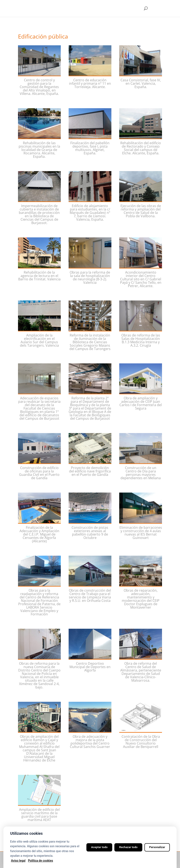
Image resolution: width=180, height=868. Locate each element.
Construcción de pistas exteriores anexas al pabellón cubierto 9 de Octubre (90, 533)
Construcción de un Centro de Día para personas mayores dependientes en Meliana (141, 473)
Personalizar (156, 847)
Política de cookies (40, 861)
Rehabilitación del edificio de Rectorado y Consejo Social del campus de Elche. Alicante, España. (141, 148)
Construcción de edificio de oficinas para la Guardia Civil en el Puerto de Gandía (39, 473)
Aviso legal (18, 861)
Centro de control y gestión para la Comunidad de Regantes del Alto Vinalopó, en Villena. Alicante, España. (39, 87)
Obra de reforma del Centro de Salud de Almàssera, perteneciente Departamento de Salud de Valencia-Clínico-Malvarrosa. (141, 672)
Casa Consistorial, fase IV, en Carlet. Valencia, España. (141, 83)
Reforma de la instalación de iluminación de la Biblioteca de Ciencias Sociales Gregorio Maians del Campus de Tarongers (90, 342)
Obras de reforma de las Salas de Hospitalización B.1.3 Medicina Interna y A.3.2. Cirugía (141, 340)
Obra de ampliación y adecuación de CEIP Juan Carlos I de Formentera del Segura (141, 403)
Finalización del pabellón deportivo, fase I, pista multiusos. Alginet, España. (90, 148)
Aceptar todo (94, 847)
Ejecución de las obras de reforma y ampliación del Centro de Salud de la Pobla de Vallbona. (141, 211)
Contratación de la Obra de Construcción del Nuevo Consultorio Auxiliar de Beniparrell (141, 742)
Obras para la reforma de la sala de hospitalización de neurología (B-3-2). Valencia (90, 277)
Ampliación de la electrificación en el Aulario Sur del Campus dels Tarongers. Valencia (39, 340)
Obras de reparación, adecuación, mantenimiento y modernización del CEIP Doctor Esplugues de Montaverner (141, 599)
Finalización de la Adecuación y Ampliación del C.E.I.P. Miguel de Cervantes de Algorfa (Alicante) (39, 534)
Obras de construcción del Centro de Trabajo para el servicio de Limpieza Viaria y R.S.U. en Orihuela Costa (90, 595)
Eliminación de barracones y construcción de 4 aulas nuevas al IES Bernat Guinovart (141, 533)
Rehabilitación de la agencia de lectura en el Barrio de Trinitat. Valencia (39, 276)
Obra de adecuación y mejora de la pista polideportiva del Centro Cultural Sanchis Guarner (90, 742)
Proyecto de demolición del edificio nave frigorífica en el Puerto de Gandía (90, 471)
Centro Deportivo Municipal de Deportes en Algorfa (90, 667)
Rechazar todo (125, 847)
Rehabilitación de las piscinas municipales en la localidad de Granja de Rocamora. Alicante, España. (39, 150)
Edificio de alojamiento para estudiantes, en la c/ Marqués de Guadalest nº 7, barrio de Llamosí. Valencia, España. (90, 213)
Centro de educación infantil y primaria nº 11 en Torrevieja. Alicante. (90, 83)
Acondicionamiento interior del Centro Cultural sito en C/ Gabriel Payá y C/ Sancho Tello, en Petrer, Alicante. (141, 279)
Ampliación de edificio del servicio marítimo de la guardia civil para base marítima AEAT (39, 815)
